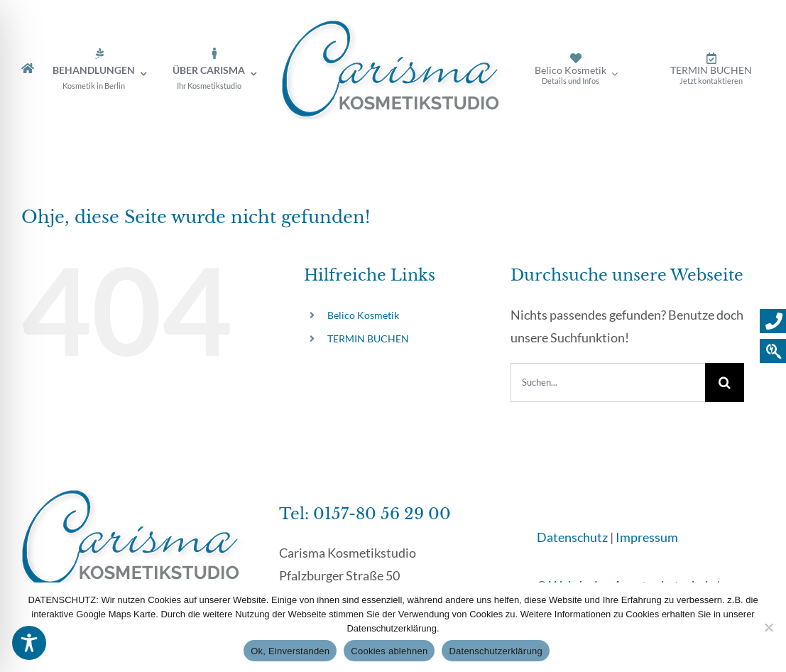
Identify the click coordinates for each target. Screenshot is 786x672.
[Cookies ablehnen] (768, 627)
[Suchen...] (608, 383)
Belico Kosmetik (363, 315)
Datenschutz (572, 537)
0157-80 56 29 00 (382, 514)
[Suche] (725, 383)
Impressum (647, 537)
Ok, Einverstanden (290, 651)
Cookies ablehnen (389, 651)
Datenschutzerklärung (495, 651)
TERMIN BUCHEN (368, 338)
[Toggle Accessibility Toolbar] (29, 643)
